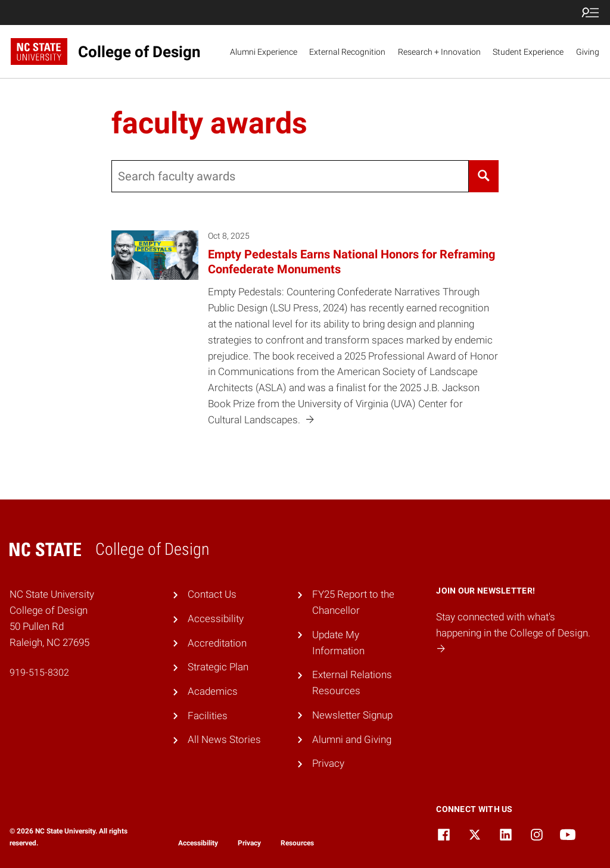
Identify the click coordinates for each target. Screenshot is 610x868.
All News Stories (224, 739)
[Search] (484, 176)
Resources (297, 843)
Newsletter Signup (352, 715)
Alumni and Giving (352, 739)
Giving (588, 52)
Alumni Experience (264, 52)
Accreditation (217, 643)
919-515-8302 (39, 672)
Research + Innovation (439, 52)
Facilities (208, 716)
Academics (213, 691)
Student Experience (528, 52)
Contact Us (212, 594)
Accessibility (216, 619)
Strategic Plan (218, 667)
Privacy (328, 763)
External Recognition (347, 52)
